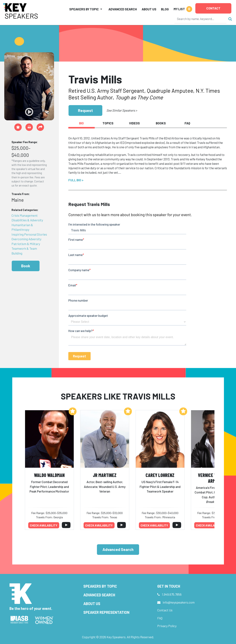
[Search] (201, 19)
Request (85, 110)
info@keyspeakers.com (179, 602)
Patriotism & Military (26, 244)
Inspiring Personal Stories (29, 234)
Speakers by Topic (100, 586)
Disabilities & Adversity (27, 220)
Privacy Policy (167, 626)
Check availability (44, 525)
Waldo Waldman (49, 475)
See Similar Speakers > (122, 110)
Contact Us (165, 610)
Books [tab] (161, 123)
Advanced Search (123, 9)
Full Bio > (76, 180)
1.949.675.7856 (172, 594)
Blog (165, 9)
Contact (213, 8)
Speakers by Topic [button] (84, 9)
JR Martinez (105, 475)
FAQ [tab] (187, 123)
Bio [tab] (81, 123)
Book (26, 266)
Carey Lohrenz (160, 475)
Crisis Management (25, 215)
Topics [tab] (108, 123)
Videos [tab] (134, 123)
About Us (149, 9)
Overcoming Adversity (26, 239)
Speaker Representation (106, 612)
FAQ (160, 618)
